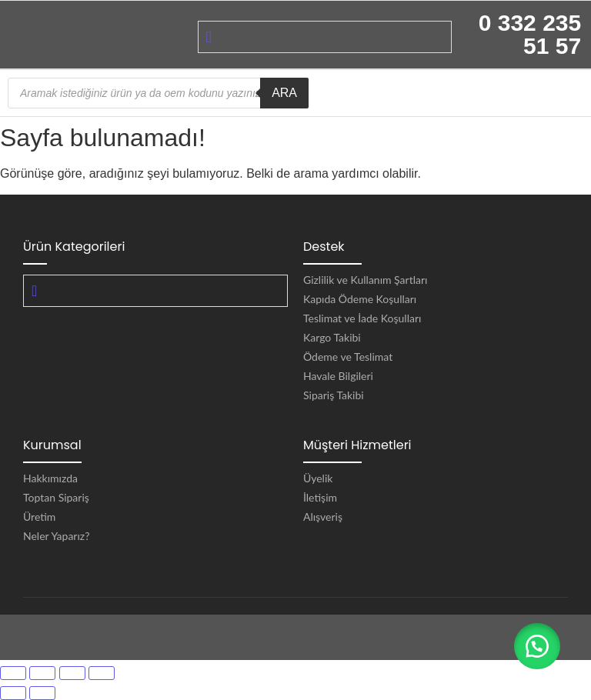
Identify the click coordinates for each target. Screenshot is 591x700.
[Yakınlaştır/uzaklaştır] (13, 673)
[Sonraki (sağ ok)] (42, 693)
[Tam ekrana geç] (42, 673)
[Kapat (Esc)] (102, 673)
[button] (537, 646)
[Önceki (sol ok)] (13, 693)
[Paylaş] (72, 673)
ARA (284, 93)
